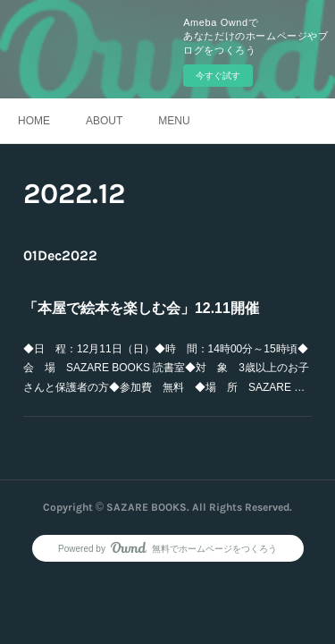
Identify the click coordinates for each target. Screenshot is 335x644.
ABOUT (104, 121)
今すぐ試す (218, 76)
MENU (174, 121)
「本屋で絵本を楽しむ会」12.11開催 (141, 308)
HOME (34, 121)
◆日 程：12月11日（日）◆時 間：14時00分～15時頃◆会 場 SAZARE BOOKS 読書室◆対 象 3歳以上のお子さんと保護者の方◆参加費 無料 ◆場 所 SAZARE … (166, 368)
